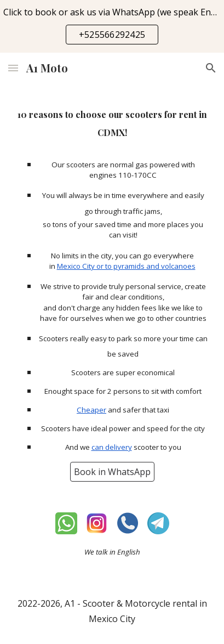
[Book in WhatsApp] (112, 472)
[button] (13, 68)
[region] (112, 26)
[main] (112, 123)
